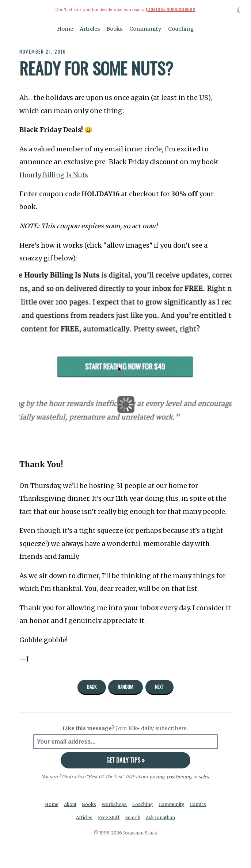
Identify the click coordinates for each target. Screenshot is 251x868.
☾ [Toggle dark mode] (240, 10)
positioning (178, 777)
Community (145, 28)
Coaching (181, 28)
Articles (90, 28)
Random (125, 687)
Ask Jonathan (161, 818)
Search (133, 818)
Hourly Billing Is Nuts (54, 175)
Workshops (115, 804)
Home (65, 28)
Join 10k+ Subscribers (171, 10)
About (70, 804)
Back (92, 687)
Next (159, 687)
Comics (200, 804)
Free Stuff (109, 818)
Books (115, 28)
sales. (204, 777)
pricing (157, 777)
